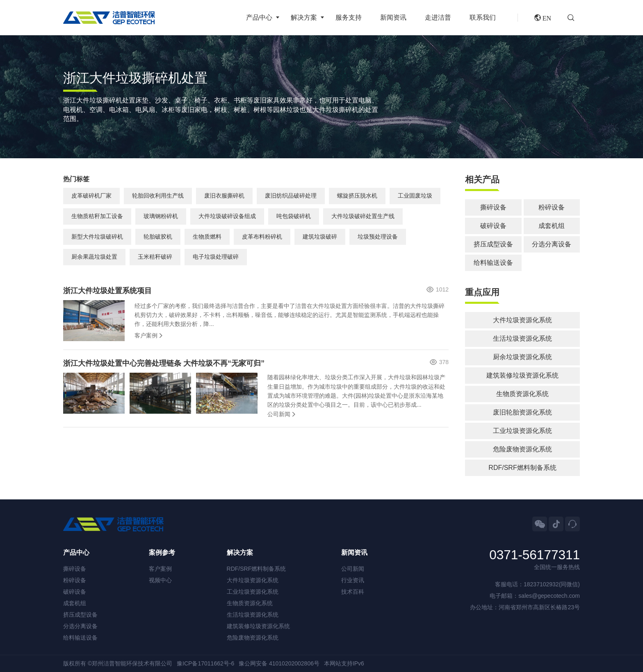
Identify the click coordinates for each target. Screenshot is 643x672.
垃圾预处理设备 (378, 237)
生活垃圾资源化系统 (522, 338)
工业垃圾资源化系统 (522, 431)
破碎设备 (493, 226)
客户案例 (146, 335)
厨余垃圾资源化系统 (522, 357)
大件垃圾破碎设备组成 (227, 216)
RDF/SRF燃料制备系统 (522, 468)
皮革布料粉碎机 (262, 237)
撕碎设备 (493, 207)
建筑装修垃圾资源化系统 (522, 375)
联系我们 (483, 17)
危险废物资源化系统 (522, 449)
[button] (574, 18)
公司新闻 (279, 414)
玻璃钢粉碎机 (161, 216)
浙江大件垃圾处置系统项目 (107, 291)
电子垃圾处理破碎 (216, 257)
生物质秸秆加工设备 (97, 216)
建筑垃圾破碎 (320, 237)
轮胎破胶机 (158, 237)
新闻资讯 (393, 17)
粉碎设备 (552, 207)
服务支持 (349, 17)
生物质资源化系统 (522, 394)
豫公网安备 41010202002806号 (279, 663)
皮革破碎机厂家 (91, 196)
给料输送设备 (493, 263)
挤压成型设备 (493, 244)
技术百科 (353, 592)
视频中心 (160, 580)
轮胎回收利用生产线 (158, 196)
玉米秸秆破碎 (155, 257)
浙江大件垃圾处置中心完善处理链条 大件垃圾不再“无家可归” (164, 363)
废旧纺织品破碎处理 (291, 196)
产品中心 (259, 17)
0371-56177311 (535, 555)
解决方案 (304, 17)
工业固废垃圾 (415, 196)
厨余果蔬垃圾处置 (94, 257)
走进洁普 (438, 17)
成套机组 (552, 226)
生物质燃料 (207, 237)
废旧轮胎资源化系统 (522, 412)
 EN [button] (543, 18)
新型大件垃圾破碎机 (97, 237)
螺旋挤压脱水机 (357, 196)
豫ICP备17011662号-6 (205, 663)
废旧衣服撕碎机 (224, 196)
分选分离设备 (552, 244)
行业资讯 (353, 580)
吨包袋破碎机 (294, 216)
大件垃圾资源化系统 (522, 320)
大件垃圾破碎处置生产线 (363, 216)
